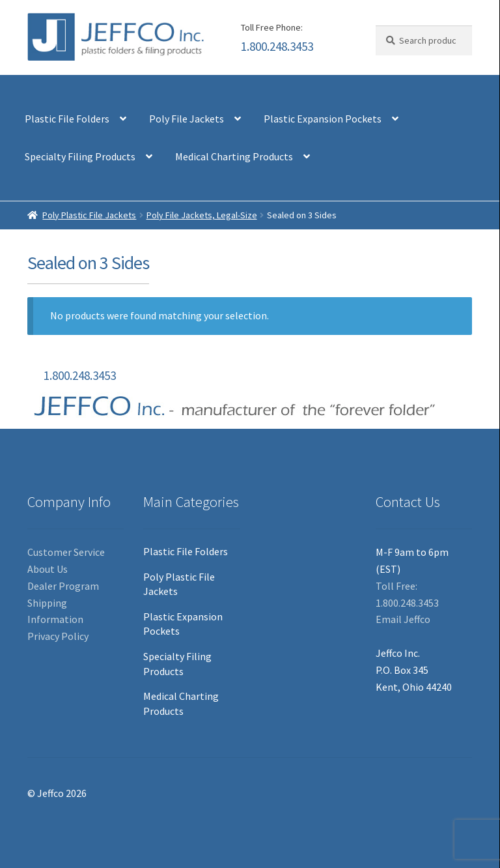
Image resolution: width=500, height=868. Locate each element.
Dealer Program (63, 586)
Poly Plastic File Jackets (89, 215)
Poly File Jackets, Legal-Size (202, 215)
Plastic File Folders (67, 119)
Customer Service (66, 552)
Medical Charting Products (234, 156)
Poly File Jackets (187, 119)
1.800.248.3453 (277, 46)
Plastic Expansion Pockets (323, 119)
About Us (48, 569)
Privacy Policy (58, 636)
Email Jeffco (403, 619)
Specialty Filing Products (80, 156)
